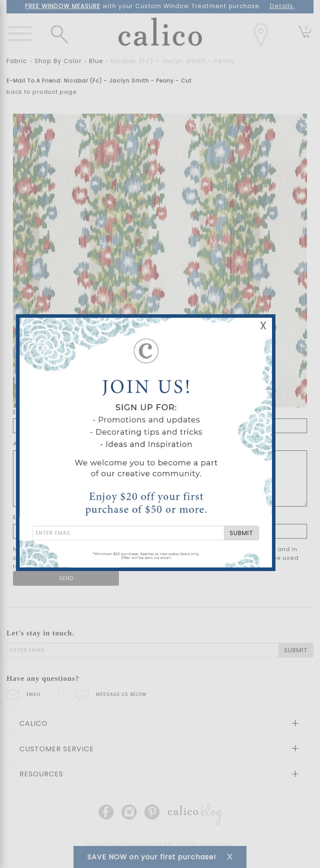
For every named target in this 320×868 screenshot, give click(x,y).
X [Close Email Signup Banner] (263, 326)
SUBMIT (242, 533)
